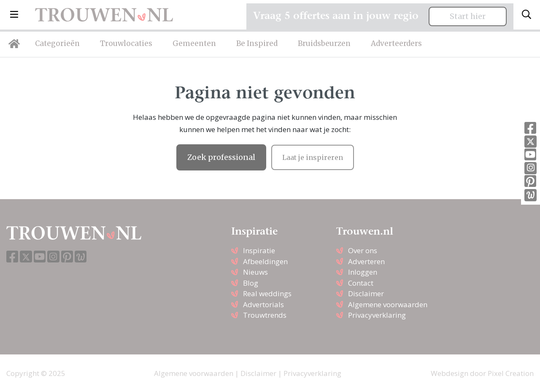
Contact (361, 283)
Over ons (363, 250)
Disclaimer (366, 293)
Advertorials (263, 304)
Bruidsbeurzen (324, 43)
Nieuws (255, 272)
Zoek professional (221, 157)
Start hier (468, 16)
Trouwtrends (265, 315)
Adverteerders (396, 43)
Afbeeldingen (265, 261)
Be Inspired (257, 43)
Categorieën (57, 43)
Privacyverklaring (377, 315)
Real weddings (267, 293)
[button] (14, 15)
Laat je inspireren (313, 157)
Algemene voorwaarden (388, 304)
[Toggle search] (526, 15)
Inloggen (363, 272)
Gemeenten (194, 43)
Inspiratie (259, 250)
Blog (251, 283)
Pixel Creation (511, 373)
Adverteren (366, 261)
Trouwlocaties (126, 43)
